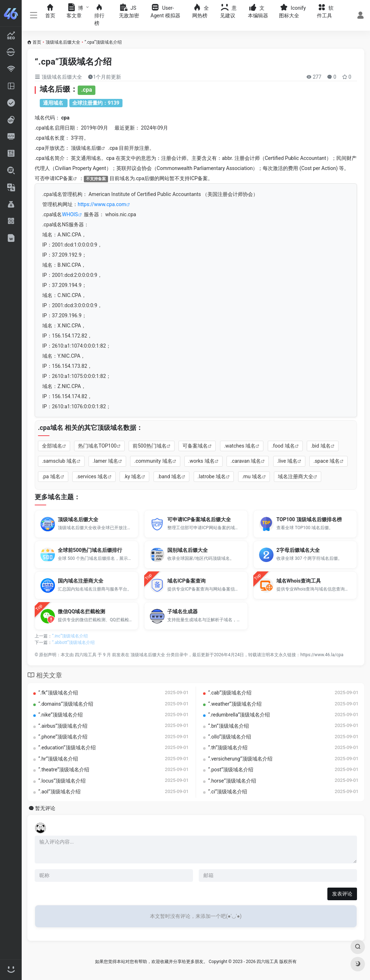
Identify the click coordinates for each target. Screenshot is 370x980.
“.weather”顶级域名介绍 (235, 704)
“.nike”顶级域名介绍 (61, 715)
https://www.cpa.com (102, 204)
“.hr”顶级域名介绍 (58, 759)
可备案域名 (195, 446)
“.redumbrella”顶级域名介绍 (239, 715)
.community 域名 (153, 461)
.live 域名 (287, 461)
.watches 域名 (240, 446)
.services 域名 (92, 476)
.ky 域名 (132, 476)
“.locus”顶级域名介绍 (62, 781)
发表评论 (342, 894)
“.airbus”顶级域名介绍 (63, 726)
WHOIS (70, 214)
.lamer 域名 (105, 461)
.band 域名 (169, 476)
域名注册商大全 (296, 476)
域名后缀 (91, 148)
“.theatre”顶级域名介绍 (64, 770)
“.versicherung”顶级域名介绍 (240, 759)
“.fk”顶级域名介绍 (58, 693)
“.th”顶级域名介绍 (228, 748)
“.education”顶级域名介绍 (67, 748)
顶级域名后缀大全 (63, 42)
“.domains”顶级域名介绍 (66, 704)
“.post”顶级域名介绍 (231, 770)
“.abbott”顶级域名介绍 (73, 643)
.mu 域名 (252, 476)
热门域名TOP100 (97, 446)
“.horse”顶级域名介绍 (232, 781)
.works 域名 (201, 461)
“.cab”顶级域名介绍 (230, 693)
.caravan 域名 (246, 461)
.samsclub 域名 (59, 461)
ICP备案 (64, 178)
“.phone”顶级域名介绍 (63, 737)
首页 (37, 42)
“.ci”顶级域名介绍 (228, 792)
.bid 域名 (320, 446)
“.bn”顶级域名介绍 (229, 726)
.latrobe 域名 (212, 476)
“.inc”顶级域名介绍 (70, 636)
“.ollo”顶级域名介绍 (230, 737)
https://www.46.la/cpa (322, 655)
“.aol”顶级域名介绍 (59, 792)
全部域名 (52, 446)
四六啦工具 (86, 655)
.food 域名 (283, 446)
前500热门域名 (150, 446)
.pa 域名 (51, 476)
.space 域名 (326, 461)
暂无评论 (45, 808)
